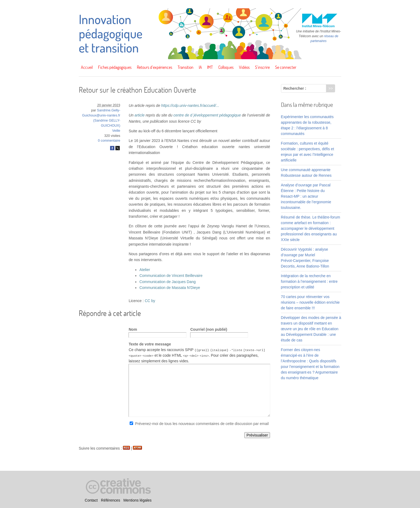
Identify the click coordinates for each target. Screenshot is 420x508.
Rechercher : (295, 88)
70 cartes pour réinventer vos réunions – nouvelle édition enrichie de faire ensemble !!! (310, 302)
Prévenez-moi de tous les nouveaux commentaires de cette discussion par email (202, 424)
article (139, 115)
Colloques (226, 67)
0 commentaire (109, 141)
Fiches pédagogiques (115, 67)
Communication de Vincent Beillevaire (171, 276)
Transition (185, 67)
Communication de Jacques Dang (167, 282)
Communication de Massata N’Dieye (170, 288)
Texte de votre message (150, 344)
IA (200, 67)
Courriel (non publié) (209, 329)
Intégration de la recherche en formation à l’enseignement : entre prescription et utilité (309, 281)
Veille (116, 131)
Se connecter (286, 67)
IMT (210, 67)
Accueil (87, 67)
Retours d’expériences (155, 67)
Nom (133, 329)
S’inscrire (262, 67)
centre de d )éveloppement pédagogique (207, 115)
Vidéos (244, 67)
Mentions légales (138, 500)
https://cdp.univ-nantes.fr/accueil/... (190, 106)
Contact (91, 500)
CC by (150, 301)
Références (111, 500)
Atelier (145, 270)
